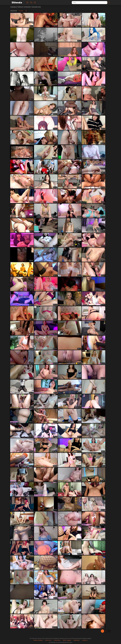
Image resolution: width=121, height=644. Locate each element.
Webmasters (77, 640)
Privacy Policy (57, 640)
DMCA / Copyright (67, 640)
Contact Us (85, 640)
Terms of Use (48, 640)
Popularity (21, 11)
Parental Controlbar (38, 640)
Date (26, 11)
